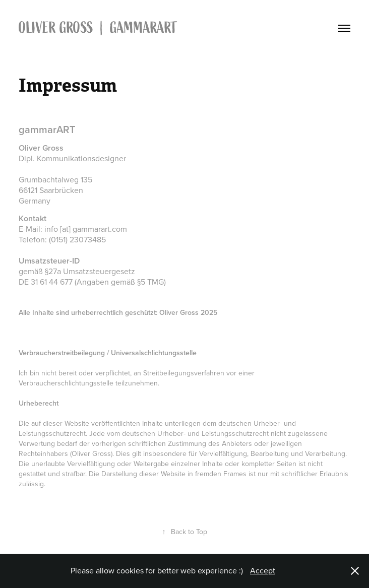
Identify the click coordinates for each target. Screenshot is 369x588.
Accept (263, 570)
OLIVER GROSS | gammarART (100, 28)
